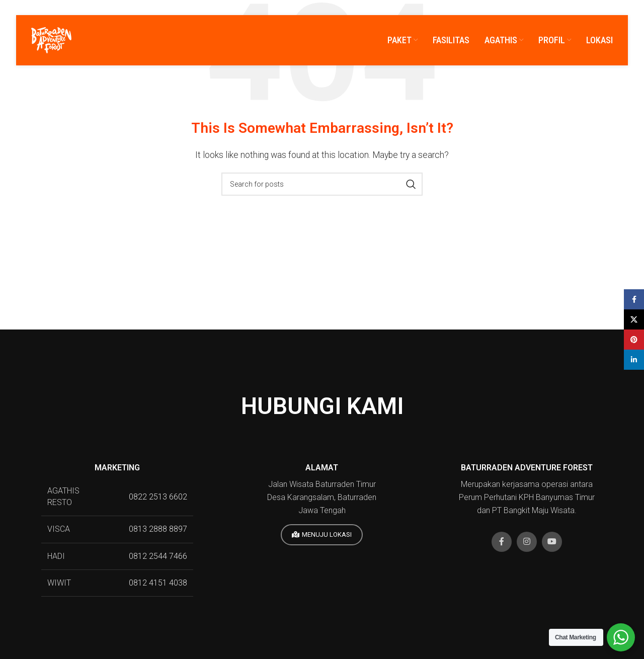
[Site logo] (51, 39)
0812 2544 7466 (158, 556)
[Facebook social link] (502, 542)
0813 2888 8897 (158, 529)
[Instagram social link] (527, 542)
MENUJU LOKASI (322, 535)
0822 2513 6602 (158, 497)
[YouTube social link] (552, 542)
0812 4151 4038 (158, 583)
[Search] (322, 184)
